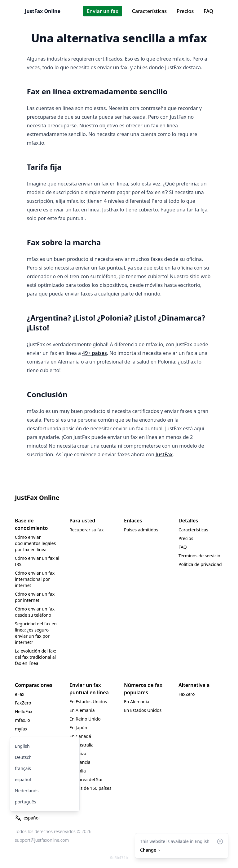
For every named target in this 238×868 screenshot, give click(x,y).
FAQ (208, 11)
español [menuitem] (23, 779)
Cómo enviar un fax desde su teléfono (35, 612)
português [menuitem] (25, 802)
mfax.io (22, 720)
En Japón (78, 728)
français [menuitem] (23, 768)
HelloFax (24, 711)
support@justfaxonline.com (42, 840)
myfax (21, 729)
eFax (20, 694)
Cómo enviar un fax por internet (35, 597)
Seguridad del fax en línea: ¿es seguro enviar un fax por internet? (36, 633)
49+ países (95, 353)
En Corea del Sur (86, 779)
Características (149, 11)
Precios (185, 11)
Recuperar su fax (86, 530)
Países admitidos (141, 530)
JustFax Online (43, 11)
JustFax (164, 454)
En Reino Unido (85, 719)
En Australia (82, 745)
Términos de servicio (199, 556)
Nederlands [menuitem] (27, 791)
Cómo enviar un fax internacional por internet (35, 579)
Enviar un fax (103, 11)
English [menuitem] (22, 746)
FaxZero (23, 703)
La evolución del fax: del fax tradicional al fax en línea (35, 657)
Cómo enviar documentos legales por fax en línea (35, 543)
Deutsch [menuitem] (23, 757)
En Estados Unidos (88, 702)
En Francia (80, 762)
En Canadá (80, 736)
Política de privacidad (200, 564)
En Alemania (82, 710)
